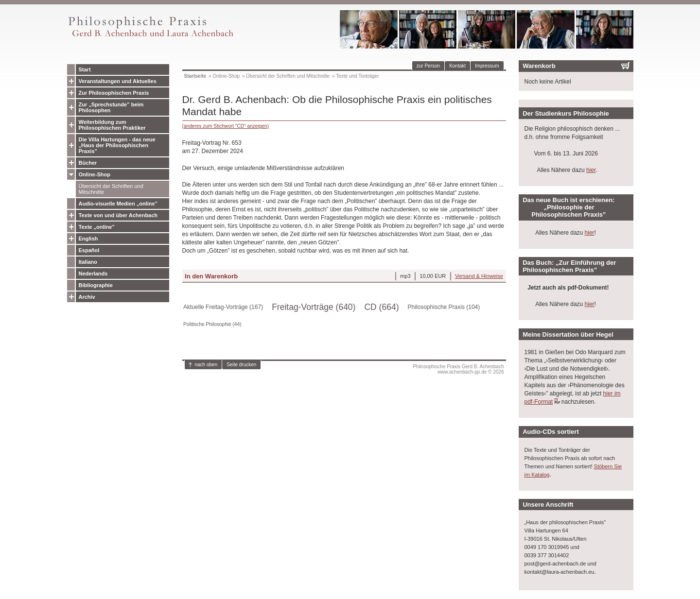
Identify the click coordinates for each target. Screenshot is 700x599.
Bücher (88, 163)
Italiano (88, 262)
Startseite (195, 76)
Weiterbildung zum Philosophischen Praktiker (112, 125)
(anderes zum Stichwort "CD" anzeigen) (226, 126)
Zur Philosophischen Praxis (114, 93)
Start (85, 69)
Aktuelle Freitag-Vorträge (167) (223, 307)
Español (89, 250)
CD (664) (381, 307)
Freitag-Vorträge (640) (314, 307)
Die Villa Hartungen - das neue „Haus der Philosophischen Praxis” (117, 145)
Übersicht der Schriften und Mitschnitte (111, 189)
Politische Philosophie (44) (212, 324)
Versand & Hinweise (479, 276)
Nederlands (93, 274)
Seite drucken (241, 365)
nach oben (206, 365)
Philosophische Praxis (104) (444, 307)
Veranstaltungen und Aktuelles (118, 81)
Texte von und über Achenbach (118, 215)
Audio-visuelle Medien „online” (118, 204)
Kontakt (457, 66)
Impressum (487, 66)
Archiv (87, 297)
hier (591, 170)
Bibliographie (96, 285)
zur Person (428, 66)
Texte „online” (97, 227)
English (88, 239)
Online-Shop (95, 174)
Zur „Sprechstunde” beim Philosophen (111, 107)
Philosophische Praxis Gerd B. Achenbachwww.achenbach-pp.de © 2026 (458, 369)
